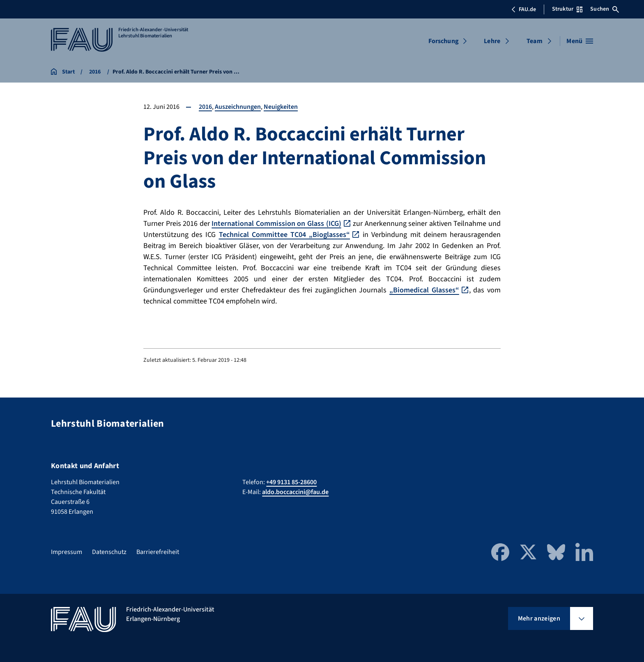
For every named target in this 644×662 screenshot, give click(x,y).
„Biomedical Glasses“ (424, 290)
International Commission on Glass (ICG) (276, 224)
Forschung (444, 41)
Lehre (492, 41)
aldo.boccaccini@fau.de (295, 492)
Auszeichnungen (238, 107)
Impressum (67, 552)
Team (535, 41)
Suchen (605, 9)
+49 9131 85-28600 (291, 482)
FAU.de (524, 9)
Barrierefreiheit (158, 552)
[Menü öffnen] (580, 41)
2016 (205, 107)
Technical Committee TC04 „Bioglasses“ (285, 235)
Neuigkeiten (281, 107)
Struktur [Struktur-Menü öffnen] (567, 9)
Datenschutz (109, 552)
